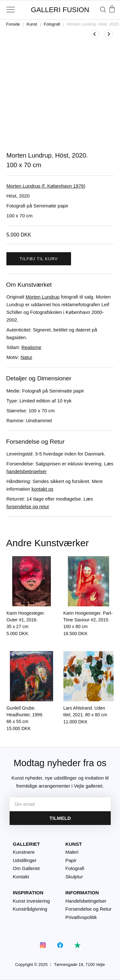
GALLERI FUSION (60, 10)
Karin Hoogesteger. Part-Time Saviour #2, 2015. (88, 620)
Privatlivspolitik (81, 917)
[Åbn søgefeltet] (103, 9)
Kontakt (21, 877)
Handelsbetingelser (86, 901)
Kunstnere (24, 852)
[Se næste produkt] (108, 34)
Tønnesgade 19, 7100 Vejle (80, 964)
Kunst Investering (31, 901)
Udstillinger (25, 860)
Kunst (32, 24)
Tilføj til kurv (39, 259)
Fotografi (52, 24)
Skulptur (74, 877)
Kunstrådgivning (30, 909)
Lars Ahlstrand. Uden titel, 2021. (85, 711)
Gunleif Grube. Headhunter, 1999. (25, 715)
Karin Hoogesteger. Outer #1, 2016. (26, 620)
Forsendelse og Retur (88, 909)
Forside (13, 24)
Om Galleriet (26, 868)
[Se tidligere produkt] (95, 34)
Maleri (72, 852)
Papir (71, 860)
